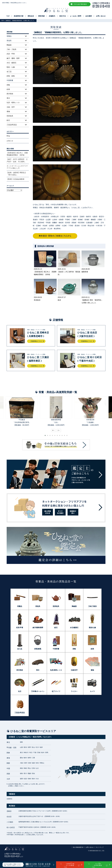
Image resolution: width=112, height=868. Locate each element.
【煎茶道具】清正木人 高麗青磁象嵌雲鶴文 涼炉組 (17, 154)
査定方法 (63, 16)
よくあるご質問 (76, 16)
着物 (8, 111)
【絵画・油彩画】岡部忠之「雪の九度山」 (16, 174)
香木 (8, 98)
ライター (74, 691)
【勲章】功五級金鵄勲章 (16, 179)
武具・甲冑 (11, 54)
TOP (8, 16)
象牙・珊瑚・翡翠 (13, 58)
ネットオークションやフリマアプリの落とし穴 (17, 167)
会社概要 (89, 16)
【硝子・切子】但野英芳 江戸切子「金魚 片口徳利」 (17, 160)
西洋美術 (10, 94)
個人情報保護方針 (78, 847)
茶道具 (38, 606)
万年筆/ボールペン (38, 691)
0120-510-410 (14, 856)
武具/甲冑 (20, 628)
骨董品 (20, 606)
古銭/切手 (74, 670)
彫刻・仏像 (11, 67)
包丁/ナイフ (56, 691)
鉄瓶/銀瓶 (38, 649)
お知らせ (10, 141)
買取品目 (31, 16)
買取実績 (41, 16)
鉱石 (8, 120)
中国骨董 (56, 649)
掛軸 (8, 85)
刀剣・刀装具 (11, 49)
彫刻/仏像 (92, 628)
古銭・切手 (11, 107)
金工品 (9, 72)
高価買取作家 (19, 16)
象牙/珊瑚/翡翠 (38, 628)
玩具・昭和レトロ (13, 103)
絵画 (8, 89)
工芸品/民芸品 (12, 125)
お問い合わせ (101, 16)
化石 (20, 691)
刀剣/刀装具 (92, 606)
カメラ (92, 691)
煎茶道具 (10, 116)
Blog (8, 136)
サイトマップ (100, 847)
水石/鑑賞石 (74, 628)
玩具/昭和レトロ (56, 670)
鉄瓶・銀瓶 (11, 76)
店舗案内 (52, 16)
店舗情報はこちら (36, 341)
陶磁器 (9, 45)
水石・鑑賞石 (11, 63)
